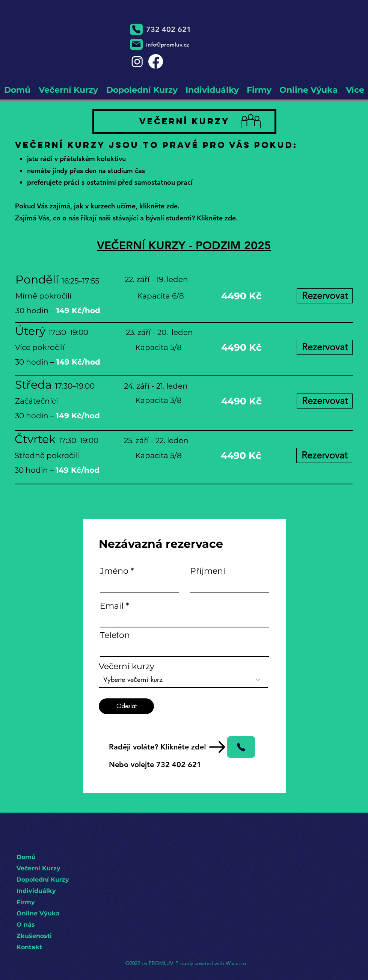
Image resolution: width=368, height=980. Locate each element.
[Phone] (136, 29)
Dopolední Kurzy (43, 880)
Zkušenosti (34, 936)
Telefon (115, 635)
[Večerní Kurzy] (184, 121)
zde (172, 206)
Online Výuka (38, 913)
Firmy (26, 902)
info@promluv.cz (167, 44)
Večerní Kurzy (38, 868)
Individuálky (36, 891)
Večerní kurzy (127, 666)
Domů (26, 857)
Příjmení (208, 571)
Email (112, 606)
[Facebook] (156, 61)
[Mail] (136, 44)
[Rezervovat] (325, 296)
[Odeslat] (126, 706)
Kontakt (29, 947)
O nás (26, 925)
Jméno (114, 571)
